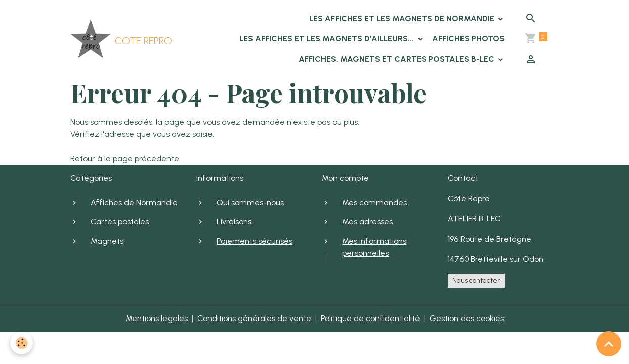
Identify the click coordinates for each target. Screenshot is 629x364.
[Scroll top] (609, 344)
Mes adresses (367, 222)
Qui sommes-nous (250, 202)
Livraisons (234, 222)
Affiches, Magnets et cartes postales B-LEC (397, 59)
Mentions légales (157, 318)
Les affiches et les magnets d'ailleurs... (328, 39)
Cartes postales (120, 222)
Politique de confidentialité (370, 318)
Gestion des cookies (467, 318)
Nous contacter (476, 280)
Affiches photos (468, 39)
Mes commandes (374, 202)
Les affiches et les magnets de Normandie (403, 18)
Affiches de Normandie (134, 202)
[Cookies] (22, 343)
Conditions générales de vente (254, 318)
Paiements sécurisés (255, 241)
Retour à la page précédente (125, 158)
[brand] (101, 39)
